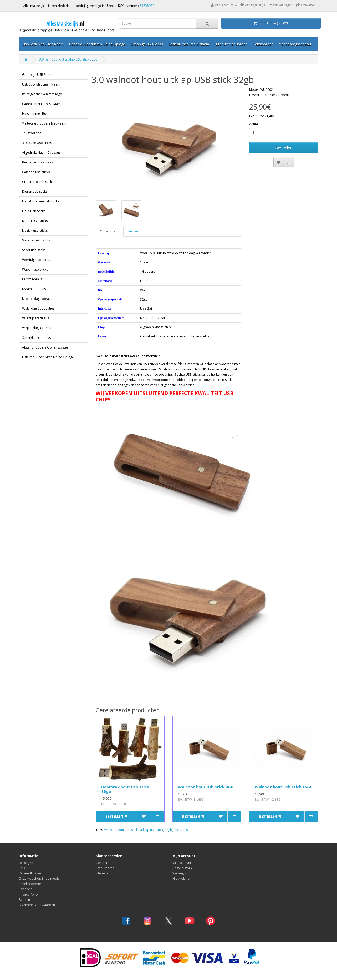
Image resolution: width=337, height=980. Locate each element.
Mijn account (182, 863)
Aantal (254, 124)
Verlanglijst (181, 873)
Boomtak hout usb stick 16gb (125, 789)
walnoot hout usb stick (121, 830)
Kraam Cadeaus (34, 289)
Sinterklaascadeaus (36, 338)
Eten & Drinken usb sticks (41, 201)
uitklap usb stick (151, 830)
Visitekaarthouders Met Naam (44, 123)
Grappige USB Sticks (147, 44)
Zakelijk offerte (30, 884)
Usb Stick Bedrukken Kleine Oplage (97, 44)
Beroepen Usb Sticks (37, 162)
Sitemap (102, 873)
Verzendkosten (30, 873)
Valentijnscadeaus (35, 318)
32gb (168, 830)
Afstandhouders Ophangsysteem (47, 347)
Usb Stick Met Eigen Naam (43, 44)
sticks (178, 830)
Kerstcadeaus (32, 279)
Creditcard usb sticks (38, 182)
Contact (101, 863)
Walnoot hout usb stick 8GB (206, 787)
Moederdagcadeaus (37, 299)
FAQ (22, 868)
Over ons (25, 889)
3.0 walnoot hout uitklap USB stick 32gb (68, 59)
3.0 (186, 830)
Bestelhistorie (183, 868)
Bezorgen (26, 863)
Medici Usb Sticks (35, 221)
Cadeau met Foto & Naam (189, 44)
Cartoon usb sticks (36, 172)
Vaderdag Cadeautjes (38, 308)
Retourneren (105, 868)
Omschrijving (110, 231)
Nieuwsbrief (181, 879)
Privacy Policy (29, 894)
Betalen (24, 900)
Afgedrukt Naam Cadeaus (41, 153)
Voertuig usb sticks (36, 260)
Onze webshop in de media (39, 879)
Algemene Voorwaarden (37, 905)
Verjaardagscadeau (295, 44)
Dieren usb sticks (35, 191)
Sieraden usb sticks (36, 240)
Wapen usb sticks (35, 269)
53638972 (147, 6)
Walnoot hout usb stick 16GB (284, 787)
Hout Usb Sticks (34, 211)
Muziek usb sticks (35, 230)
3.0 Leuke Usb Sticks (37, 143)
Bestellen (284, 148)
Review (133, 231)
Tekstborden (263, 44)
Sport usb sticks (34, 250)
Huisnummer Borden (231, 44)
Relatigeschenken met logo (42, 94)
